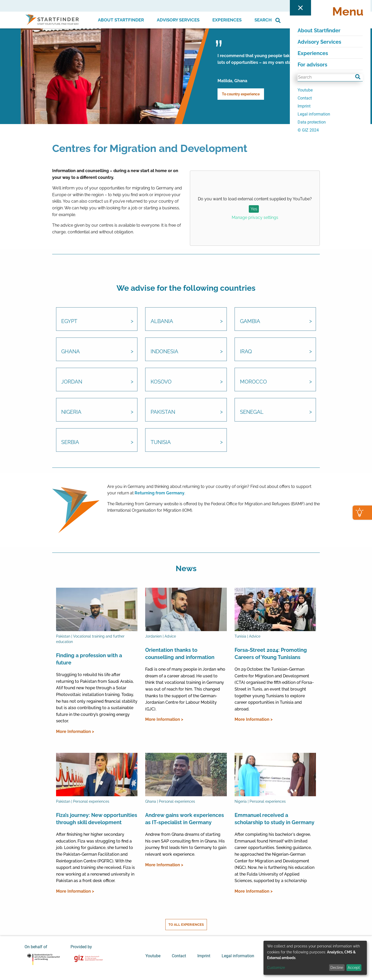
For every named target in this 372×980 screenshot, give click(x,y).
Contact (179, 955)
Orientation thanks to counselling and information (180, 654)
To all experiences (186, 925)
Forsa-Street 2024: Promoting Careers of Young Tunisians (271, 654)
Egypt (69, 322)
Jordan (72, 382)
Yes (254, 209)
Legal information (238, 955)
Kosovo (161, 382)
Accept (354, 968)
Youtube (153, 955)
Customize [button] (276, 968)
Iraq (246, 352)
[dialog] (315, 958)
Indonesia (164, 352)
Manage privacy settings (255, 217)
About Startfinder (121, 20)
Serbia (70, 443)
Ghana (71, 352)
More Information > (75, 732)
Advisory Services (178, 20)
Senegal (252, 412)
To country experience (241, 94)
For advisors (301, 6)
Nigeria (72, 412)
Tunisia (161, 443)
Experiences (227, 20)
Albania (162, 322)
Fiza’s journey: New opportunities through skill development (97, 819)
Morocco (253, 382)
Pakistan (163, 412)
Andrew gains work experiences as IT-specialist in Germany (185, 819)
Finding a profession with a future (89, 659)
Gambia (250, 322)
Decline (337, 968)
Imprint (204, 955)
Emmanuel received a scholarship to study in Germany (274, 819)
